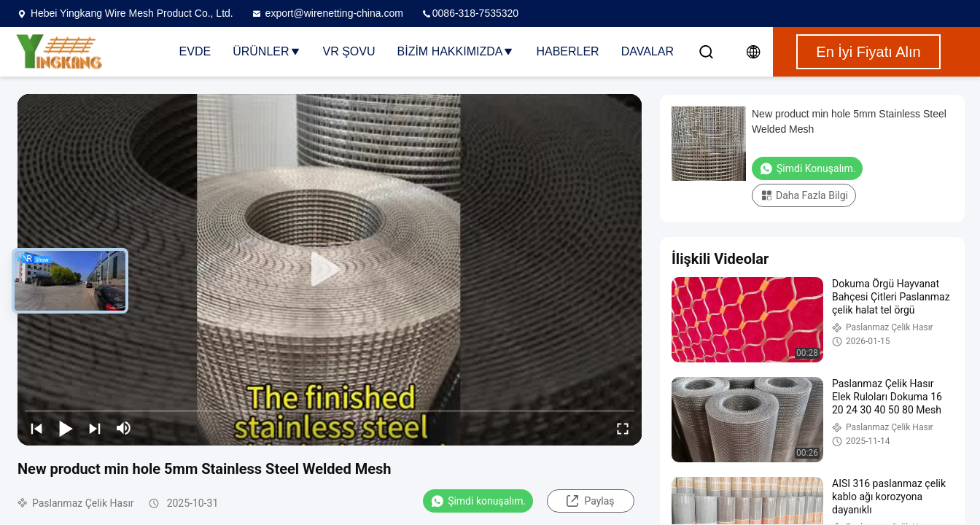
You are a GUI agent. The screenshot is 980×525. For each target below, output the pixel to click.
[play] (330, 270)
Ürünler (267, 51)
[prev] (36, 428)
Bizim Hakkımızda (456, 51)
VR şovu (349, 51)
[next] (95, 428)
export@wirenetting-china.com (327, 13)
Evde (195, 51)
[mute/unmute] (124, 428)
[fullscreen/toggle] (623, 428)
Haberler (567, 51)
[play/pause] (66, 428)
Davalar (647, 51)
